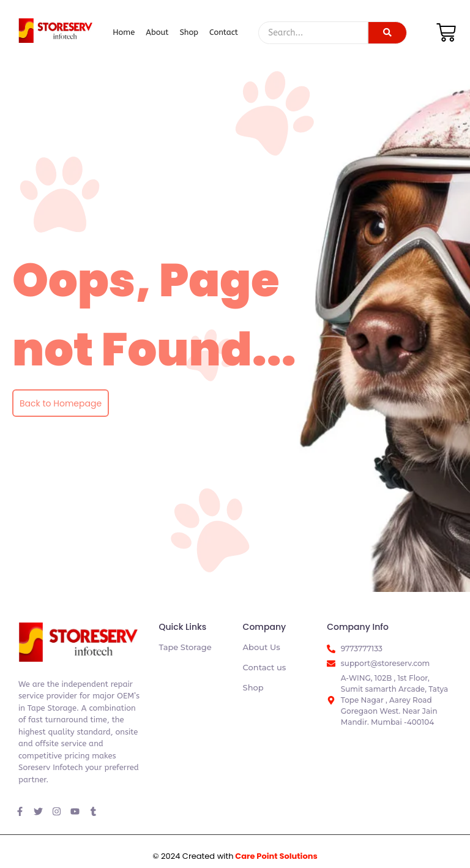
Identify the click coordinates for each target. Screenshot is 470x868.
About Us (262, 647)
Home (124, 32)
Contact (224, 32)
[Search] (313, 33)
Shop (189, 32)
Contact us (265, 667)
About (157, 32)
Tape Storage (185, 647)
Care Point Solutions (276, 856)
